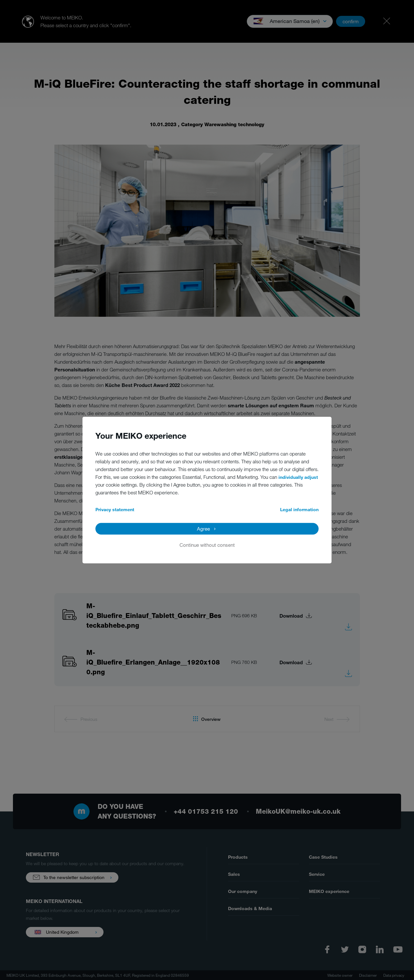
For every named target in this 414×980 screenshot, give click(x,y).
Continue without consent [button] (207, 545)
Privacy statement (115, 509)
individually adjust (298, 477)
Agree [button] (203, 529)
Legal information (299, 509)
